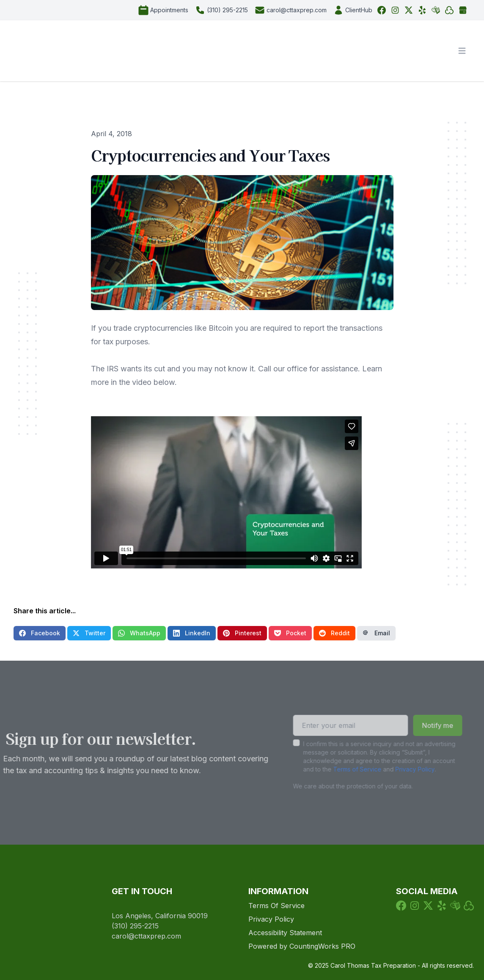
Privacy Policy (402, 769)
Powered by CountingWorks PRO (302, 946)
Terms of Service (344, 769)
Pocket (290, 633)
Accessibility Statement (285, 933)
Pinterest (242, 633)
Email (376, 633)
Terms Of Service (276, 906)
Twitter (89, 633)
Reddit (334, 633)
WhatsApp (139, 633)
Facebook (40, 633)
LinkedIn (192, 633)
